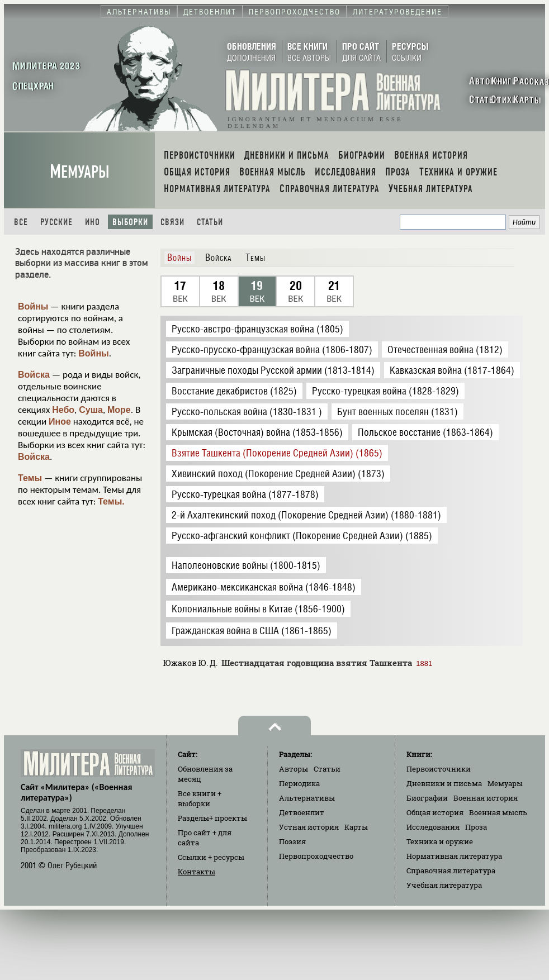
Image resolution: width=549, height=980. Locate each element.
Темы (30, 478)
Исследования (433, 827)
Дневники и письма (444, 783)
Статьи (210, 222)
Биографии (427, 798)
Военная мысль (498, 812)
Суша (91, 410)
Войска (34, 375)
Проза (476, 827)
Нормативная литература (454, 856)
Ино (93, 222)
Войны (33, 306)
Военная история (486, 798)
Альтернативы (307, 798)
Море (119, 410)
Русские (56, 222)
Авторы (294, 769)
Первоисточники (439, 769)
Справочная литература (451, 870)
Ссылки (211, 857)
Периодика (299, 783)
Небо (63, 410)
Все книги (200, 798)
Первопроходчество (316, 856)
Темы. (111, 501)
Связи (172, 222)
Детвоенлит (302, 812)
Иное (60, 422)
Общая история (435, 812)
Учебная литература (444, 885)
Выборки (130, 222)
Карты (356, 827)
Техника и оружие (440, 841)
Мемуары (80, 172)
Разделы (212, 818)
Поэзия (292, 841)
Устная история (309, 827)
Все (21, 222)
